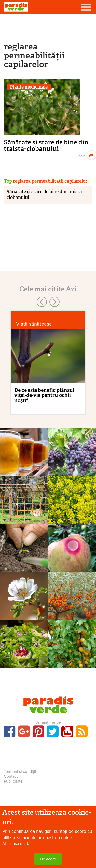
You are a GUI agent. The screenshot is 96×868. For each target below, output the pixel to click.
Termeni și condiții (20, 772)
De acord (48, 859)
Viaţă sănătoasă (34, 324)
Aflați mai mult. (16, 844)
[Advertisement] (48, 27)
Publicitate (13, 781)
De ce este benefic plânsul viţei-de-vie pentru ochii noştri (44, 395)
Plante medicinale (29, 87)
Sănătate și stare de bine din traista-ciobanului (46, 145)
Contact (11, 776)
